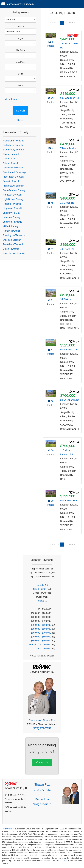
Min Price (20, 50)
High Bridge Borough (14, 199)
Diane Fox (42, 799)
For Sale (40, 585)
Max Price (20, 62)
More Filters (11, 99)
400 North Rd (67, 249)
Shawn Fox (42, 784)
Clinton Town (9, 159)
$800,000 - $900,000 (41, 641)
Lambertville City (11, 213)
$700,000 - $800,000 (41, 637)
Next (71, 23)
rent (65, 861)
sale (57, 861)
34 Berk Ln (66, 299)
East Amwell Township (14, 172)
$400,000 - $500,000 (41, 625)
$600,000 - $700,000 (41, 633)
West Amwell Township (15, 253)
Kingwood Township (13, 208)
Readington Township (14, 235)
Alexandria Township (13, 141)
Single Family (40, 589)
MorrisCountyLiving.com (20, 4)
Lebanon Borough (12, 217)
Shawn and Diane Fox (42, 720)
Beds (20, 74)
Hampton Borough (12, 195)
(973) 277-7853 (42, 728)
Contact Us (42, 762)
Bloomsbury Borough (14, 150)
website (9, 829)
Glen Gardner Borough (15, 190)
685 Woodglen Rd (70, 98)
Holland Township (12, 204)
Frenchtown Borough (14, 186)
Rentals (40, 601)
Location (20, 27)
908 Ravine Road (69, 501)
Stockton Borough (12, 240)
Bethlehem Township (13, 145)
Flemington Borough (13, 177)
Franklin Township (12, 181)
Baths (20, 86)
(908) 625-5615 (42, 804)
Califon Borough (11, 154)
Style (20, 39)
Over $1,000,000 (43, 648)
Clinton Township (12, 163)
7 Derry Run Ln (68, 148)
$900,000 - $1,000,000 (40, 645)
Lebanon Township (12, 222)
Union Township (11, 249)
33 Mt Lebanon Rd (70, 400)
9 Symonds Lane (69, 350)
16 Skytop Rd (67, 203)
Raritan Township (12, 231)
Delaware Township (13, 168)
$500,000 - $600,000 (41, 629)
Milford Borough (11, 226)
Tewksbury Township (13, 244)
